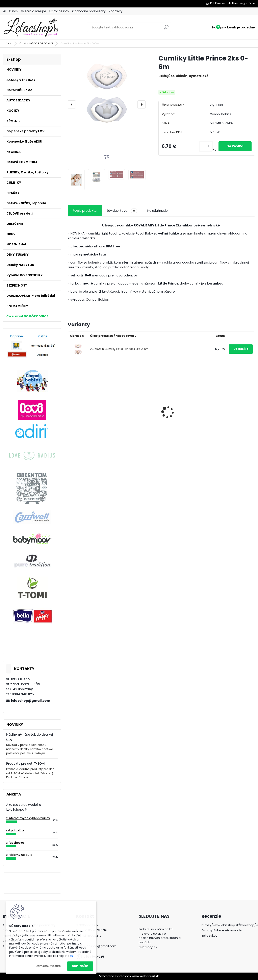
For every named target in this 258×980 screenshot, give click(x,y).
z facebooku (15, 843)
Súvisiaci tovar (122, 211)
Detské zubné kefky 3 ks (89, 410)
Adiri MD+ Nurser (179, 409)
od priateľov (15, 830)
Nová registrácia (244, 3)
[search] (166, 29)
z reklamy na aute (19, 855)
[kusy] (206, 146)
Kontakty (116, 11)
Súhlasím (80, 966)
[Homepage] (4, 11)
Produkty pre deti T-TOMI (26, 764)
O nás (13, 11)
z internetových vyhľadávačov (28, 818)
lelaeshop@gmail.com (31, 701)
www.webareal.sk (145, 976)
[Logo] (31, 27)
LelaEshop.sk (148, 947)
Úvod (9, 43)
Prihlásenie (218, 3)
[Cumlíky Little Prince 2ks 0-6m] (107, 93)
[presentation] (72, 104)
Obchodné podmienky (89, 11)
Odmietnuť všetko (48, 966)
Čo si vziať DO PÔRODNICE (36, 43)
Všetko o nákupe (34, 11)
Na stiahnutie (157, 211)
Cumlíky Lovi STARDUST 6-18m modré (136, 414)
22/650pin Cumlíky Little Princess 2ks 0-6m (119, 349)
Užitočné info (59, 11)
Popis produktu (85, 211)
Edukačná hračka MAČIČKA (227, 413)
